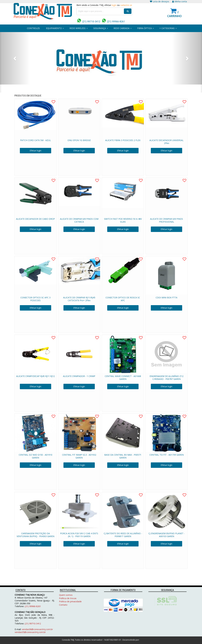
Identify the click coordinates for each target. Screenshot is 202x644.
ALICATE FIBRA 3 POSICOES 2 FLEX (123, 140)
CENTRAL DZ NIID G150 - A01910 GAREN (36, 456)
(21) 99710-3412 (89, 21)
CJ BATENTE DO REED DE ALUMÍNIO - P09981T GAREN (123, 535)
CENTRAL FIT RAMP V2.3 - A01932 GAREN (79, 456)
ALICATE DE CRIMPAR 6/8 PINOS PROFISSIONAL (166, 220)
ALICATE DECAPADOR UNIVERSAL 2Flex (166, 142)
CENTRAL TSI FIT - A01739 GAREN (167, 455)
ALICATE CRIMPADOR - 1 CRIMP (79, 376)
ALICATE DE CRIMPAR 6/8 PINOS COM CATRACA (79, 220)
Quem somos (66, 595)
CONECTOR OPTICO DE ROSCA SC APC (123, 299)
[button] (15, 58)
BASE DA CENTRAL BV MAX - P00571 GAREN (123, 456)
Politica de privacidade (70, 601)
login (114, 5)
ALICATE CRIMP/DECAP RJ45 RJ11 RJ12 (35, 376)
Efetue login (36, 151)
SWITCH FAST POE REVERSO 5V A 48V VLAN (123, 220)
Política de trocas (68, 598)
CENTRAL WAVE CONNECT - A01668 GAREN (123, 378)
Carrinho (174, 16)
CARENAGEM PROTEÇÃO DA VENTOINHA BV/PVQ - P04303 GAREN (36, 535)
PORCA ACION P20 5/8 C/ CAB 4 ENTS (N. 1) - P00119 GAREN (79, 535)
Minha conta (180, 1)
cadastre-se (126, 5)
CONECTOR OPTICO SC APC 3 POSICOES (35, 299)
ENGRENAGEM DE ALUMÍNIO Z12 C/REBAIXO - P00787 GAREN (166, 378)
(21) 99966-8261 (114, 21)
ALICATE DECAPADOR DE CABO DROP (35, 219)
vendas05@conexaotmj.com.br (30, 632)
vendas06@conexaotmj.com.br (37, 629)
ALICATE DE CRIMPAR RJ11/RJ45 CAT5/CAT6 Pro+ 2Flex (79, 299)
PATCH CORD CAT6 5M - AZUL (36, 140)
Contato (63, 605)
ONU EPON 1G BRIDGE (79, 140)
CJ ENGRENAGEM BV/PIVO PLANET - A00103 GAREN (167, 535)
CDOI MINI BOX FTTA (166, 298)
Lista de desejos (160, 1)
